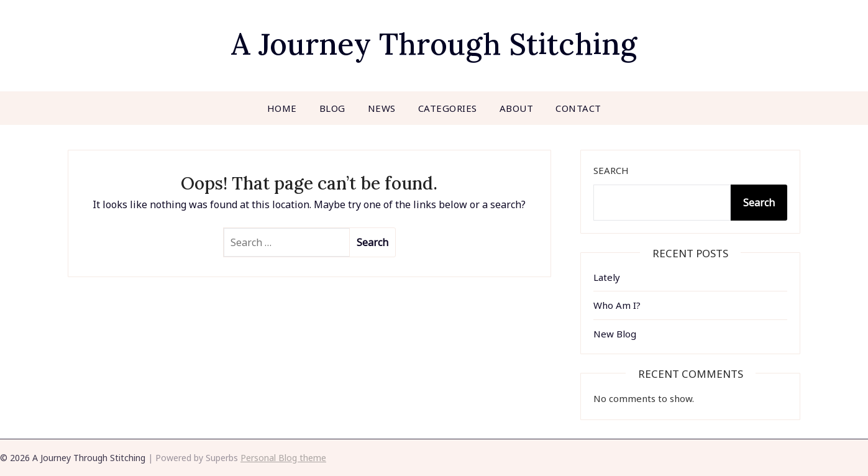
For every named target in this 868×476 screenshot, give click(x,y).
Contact (578, 108)
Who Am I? (617, 305)
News (382, 108)
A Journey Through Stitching (434, 44)
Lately (607, 277)
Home (282, 108)
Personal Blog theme (283, 458)
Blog (332, 108)
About (517, 108)
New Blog (615, 334)
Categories (448, 108)
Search (611, 170)
